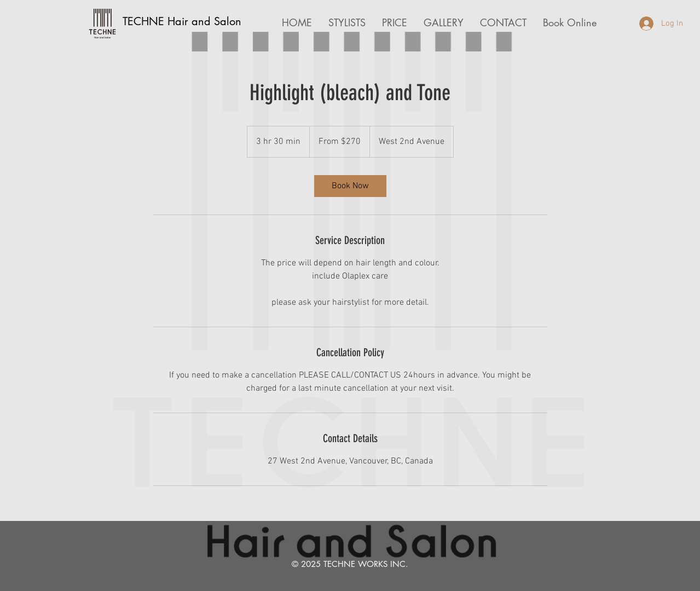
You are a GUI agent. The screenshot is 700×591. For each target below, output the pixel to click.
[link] (350, 186)
